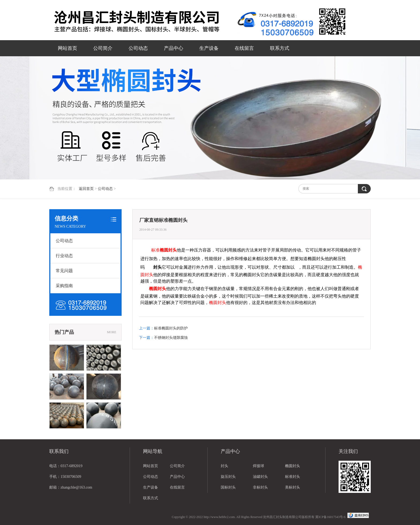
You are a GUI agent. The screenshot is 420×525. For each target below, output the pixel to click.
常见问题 (64, 271)
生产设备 (209, 48)
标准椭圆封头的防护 (171, 328)
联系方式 (280, 48)
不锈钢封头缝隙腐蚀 (171, 338)
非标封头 (260, 487)
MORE (112, 332)
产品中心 (174, 48)
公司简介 (103, 48)
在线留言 (244, 48)
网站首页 (67, 48)
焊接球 (258, 466)
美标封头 (292, 487)
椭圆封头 (292, 466)
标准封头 (292, 477)
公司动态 (138, 48)
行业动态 (64, 256)
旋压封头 (228, 477)
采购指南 (64, 286)
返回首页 (86, 189)
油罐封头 (260, 477)
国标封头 (228, 487)
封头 (224, 466)
